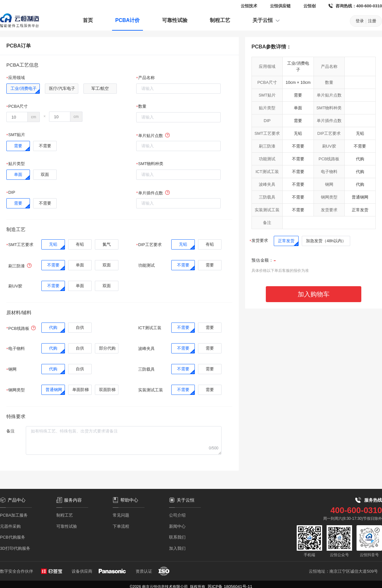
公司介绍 (177, 515)
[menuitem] (88, 21)
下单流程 (121, 526)
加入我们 (177, 548)
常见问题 (121, 515)
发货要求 (260, 240)
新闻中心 (177, 526)
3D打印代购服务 (15, 548)
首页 (88, 20)
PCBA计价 (127, 20)
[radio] (23, 89)
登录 (360, 21)
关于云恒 (266, 20)
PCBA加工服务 (14, 515)
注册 (372, 21)
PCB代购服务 (13, 537)
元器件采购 (10, 526)
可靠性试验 (175, 20)
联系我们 (177, 537)
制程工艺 (220, 20)
